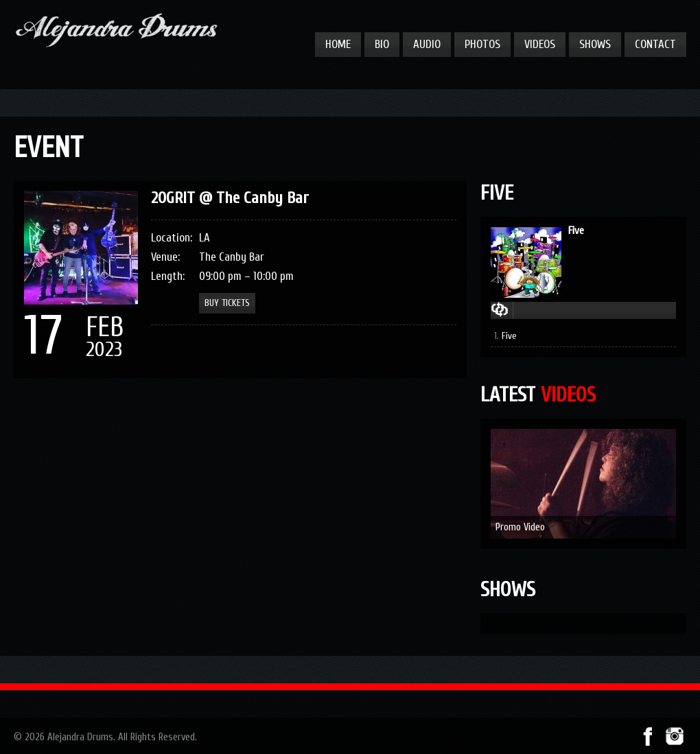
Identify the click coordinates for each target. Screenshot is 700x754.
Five (576, 231)
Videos (540, 44)
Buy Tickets (227, 303)
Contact (655, 44)
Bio (382, 44)
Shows (595, 44)
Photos (482, 44)
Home (338, 44)
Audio (427, 44)
